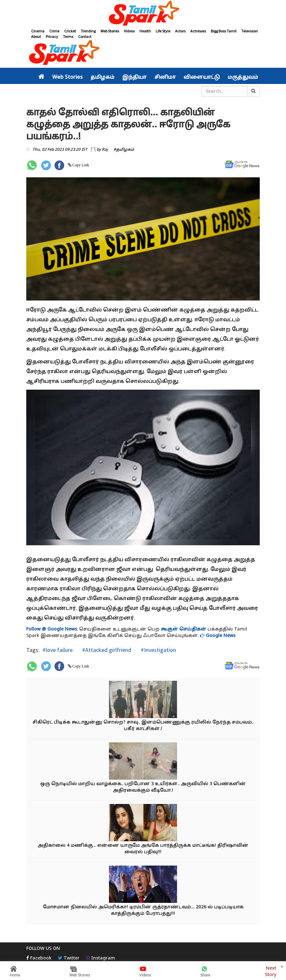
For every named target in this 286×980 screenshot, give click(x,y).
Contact (85, 36)
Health (145, 31)
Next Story (271, 971)
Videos (129, 31)
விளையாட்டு (202, 77)
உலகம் (125, 91)
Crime (54, 31)
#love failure (58, 650)
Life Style (163, 31)
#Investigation (158, 650)
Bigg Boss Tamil (224, 31)
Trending (88, 31)
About (36, 36)
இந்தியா (134, 77)
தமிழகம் (102, 77)
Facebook (39, 958)
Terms (68, 36)
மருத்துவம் (243, 77)
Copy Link (80, 165)
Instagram (101, 958)
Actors (180, 31)
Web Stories (110, 31)
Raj (105, 150)
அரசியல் (51, 91)
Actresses (198, 31)
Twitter (69, 958)
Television (250, 31)
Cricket (70, 31)
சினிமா (165, 77)
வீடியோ (148, 91)
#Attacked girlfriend (106, 650)
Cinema (38, 31)
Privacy (52, 36)
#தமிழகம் (124, 150)
